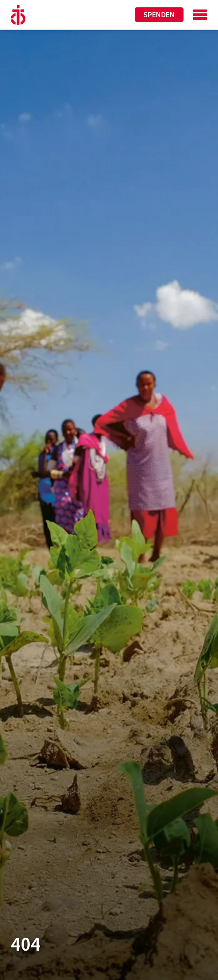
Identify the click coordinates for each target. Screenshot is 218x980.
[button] (16, 964)
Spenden (159, 14)
